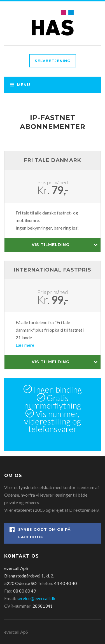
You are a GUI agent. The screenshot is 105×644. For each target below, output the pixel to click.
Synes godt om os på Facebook (40, 533)
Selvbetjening (53, 61)
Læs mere (25, 345)
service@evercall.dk (36, 598)
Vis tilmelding (65, 245)
